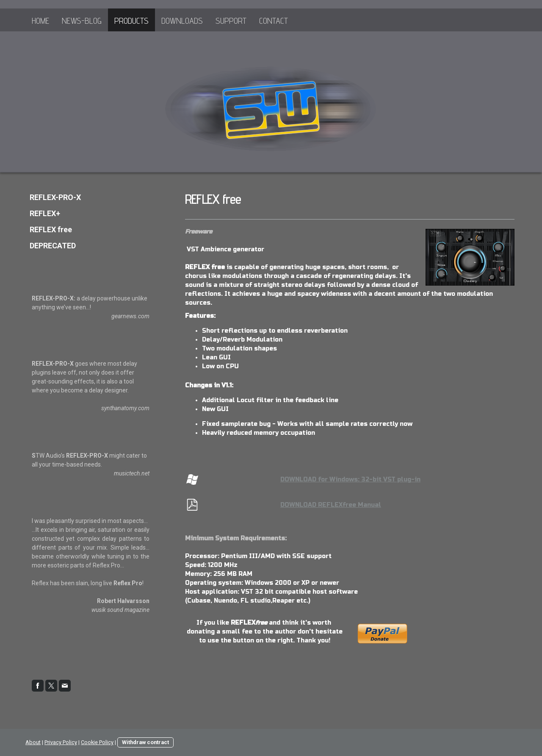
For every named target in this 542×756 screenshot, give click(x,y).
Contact (274, 21)
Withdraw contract (145, 742)
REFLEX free (51, 229)
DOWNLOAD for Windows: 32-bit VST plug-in (350, 479)
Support (231, 21)
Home (40, 21)
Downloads (182, 21)
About (33, 742)
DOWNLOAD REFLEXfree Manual (331, 505)
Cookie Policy (97, 742)
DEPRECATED (53, 246)
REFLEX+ (45, 213)
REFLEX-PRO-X (55, 197)
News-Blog (82, 21)
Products (131, 21)
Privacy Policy (61, 742)
